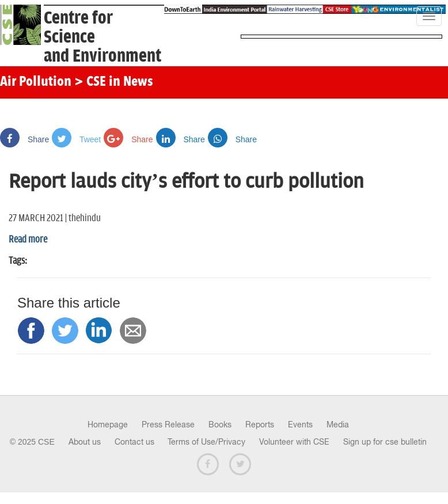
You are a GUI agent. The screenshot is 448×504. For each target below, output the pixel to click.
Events (300, 425)
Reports (260, 425)
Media (338, 425)
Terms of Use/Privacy (206, 442)
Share (24, 139)
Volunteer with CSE (294, 442)
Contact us (134, 442)
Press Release (168, 425)
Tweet (76, 139)
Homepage (108, 425)
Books (220, 425)
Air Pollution (36, 82)
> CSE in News (114, 82)
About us (85, 442)
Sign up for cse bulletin (385, 442)
